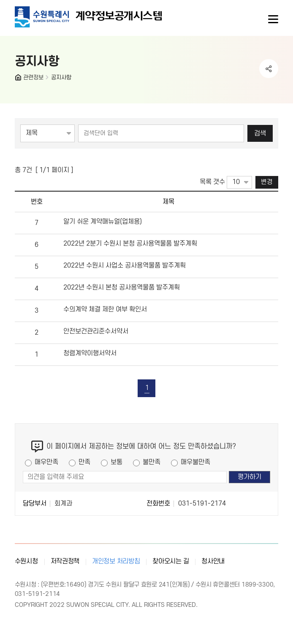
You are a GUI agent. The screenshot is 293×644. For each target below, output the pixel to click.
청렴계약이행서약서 (90, 353)
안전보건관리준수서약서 (96, 331)
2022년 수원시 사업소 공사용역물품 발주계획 (125, 265)
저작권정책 (65, 561)
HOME (19, 79)
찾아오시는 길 (171, 561)
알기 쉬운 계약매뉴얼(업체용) (103, 222)
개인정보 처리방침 (116, 561)
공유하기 (269, 69)
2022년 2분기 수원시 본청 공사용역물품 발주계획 (130, 244)
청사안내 (213, 561)
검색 (260, 133)
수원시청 (26, 561)
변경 (267, 182)
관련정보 (33, 77)
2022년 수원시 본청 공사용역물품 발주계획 (122, 287)
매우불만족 (195, 462)
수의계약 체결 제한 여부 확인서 (105, 309)
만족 (84, 462)
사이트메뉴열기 (272, 19)
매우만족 (46, 462)
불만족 (152, 462)
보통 (117, 462)
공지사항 (61, 77)
